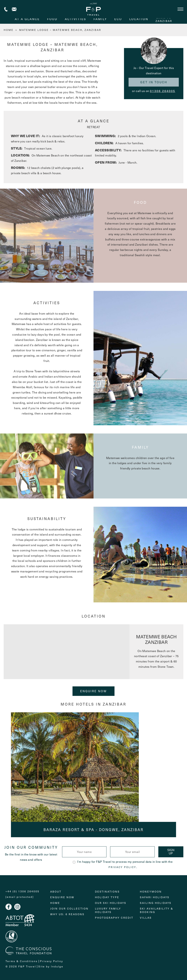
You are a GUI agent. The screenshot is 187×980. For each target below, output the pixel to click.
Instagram (17, 907)
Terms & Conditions (22, 961)
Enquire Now (93, 691)
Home (55, 903)
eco (118, 19)
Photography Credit (114, 918)
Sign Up (171, 852)
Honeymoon (151, 892)
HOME (9, 30)
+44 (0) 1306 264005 (6, 9)
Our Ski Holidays (111, 903)
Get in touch (154, 82)
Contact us (14, 9)
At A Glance (27, 19)
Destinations (107, 892)
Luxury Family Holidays (108, 910)
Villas (146, 918)
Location (139, 19)
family (100, 19)
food (52, 19)
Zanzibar (164, 19)
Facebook (9, 907)
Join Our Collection (69, 909)
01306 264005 (163, 91)
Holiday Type (107, 897)
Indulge (57, 966)
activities (76, 19)
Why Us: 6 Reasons (67, 914)
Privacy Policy (122, 867)
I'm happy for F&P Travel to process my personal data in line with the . (123, 864)
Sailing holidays (156, 903)
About (56, 892)
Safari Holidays (155, 897)
